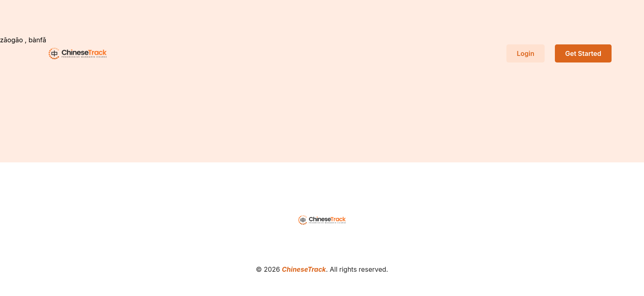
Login (526, 53)
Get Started (583, 53)
